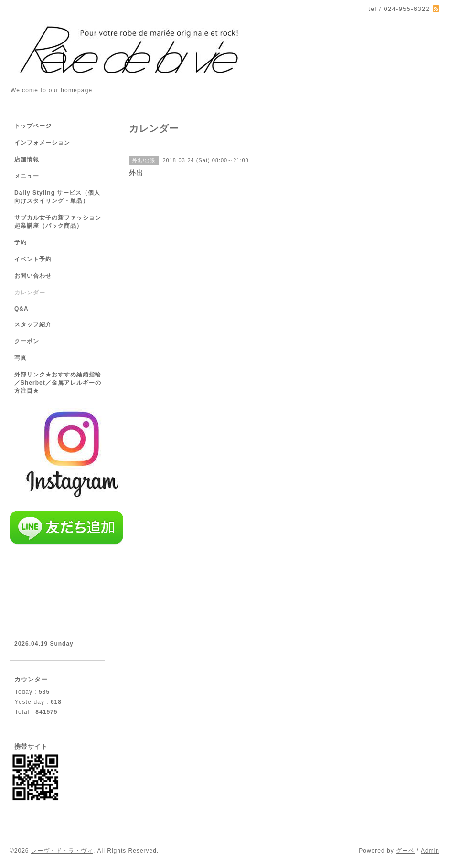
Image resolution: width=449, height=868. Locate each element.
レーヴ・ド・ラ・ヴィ (62, 851)
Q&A (21, 309)
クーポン (27, 341)
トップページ (33, 126)
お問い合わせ (33, 276)
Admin (430, 851)
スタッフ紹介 (33, 324)
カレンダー (30, 293)
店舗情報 (27, 159)
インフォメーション (42, 143)
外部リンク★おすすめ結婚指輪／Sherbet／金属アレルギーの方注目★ (58, 383)
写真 (21, 358)
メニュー (27, 176)
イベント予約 (33, 259)
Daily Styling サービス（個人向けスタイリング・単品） (57, 197)
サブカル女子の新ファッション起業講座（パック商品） (58, 222)
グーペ (405, 851)
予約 (21, 242)
